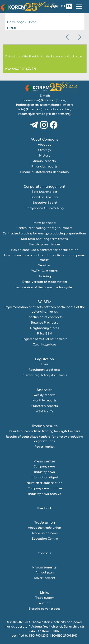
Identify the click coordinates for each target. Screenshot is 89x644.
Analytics (44, 390)
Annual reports (44, 161)
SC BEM (44, 302)
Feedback (45, 508)
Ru (63, 6)
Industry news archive (45, 494)
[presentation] (68, 37)
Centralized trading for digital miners (44, 228)
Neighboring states (45, 328)
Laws (45, 364)
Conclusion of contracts (45, 317)
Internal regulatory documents (44, 375)
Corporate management (45, 187)
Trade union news (45, 533)
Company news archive (45, 488)
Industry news (44, 472)
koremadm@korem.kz (39, 100)
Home (32, 22)
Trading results (45, 426)
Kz (57, 6)
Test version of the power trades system (45, 287)
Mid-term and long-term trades (44, 239)
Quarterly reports (45, 406)
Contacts (44, 553)
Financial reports (45, 167)
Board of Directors (45, 197)
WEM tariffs (45, 411)
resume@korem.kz (32, 114)
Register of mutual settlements (44, 339)
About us (45, 145)
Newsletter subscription (44, 483)
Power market (45, 447)
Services (44, 265)
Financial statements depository (45, 172)
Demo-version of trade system (45, 282)
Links (44, 593)
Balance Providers (44, 323)
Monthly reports (45, 401)
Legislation (44, 359)
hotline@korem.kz (29, 105)
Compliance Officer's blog (44, 208)
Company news (44, 467)
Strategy (44, 150)
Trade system (45, 598)
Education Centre (45, 539)
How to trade (45, 223)
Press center (44, 461)
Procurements (44, 567)
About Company (45, 139)
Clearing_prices (44, 345)
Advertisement (45, 578)
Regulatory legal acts (45, 370)
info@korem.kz (29, 109)
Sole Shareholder (44, 192)
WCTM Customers (44, 271)
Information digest (44, 477)
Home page (16, 22)
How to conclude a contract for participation (45, 250)
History (45, 156)
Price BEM (45, 334)
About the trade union (44, 528)
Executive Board (45, 203)
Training (45, 276)
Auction (45, 603)
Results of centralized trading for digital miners (44, 431)
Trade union (45, 523)
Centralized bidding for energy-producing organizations (45, 233)
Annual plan (45, 573)
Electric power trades (44, 244)
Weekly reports (45, 395)
